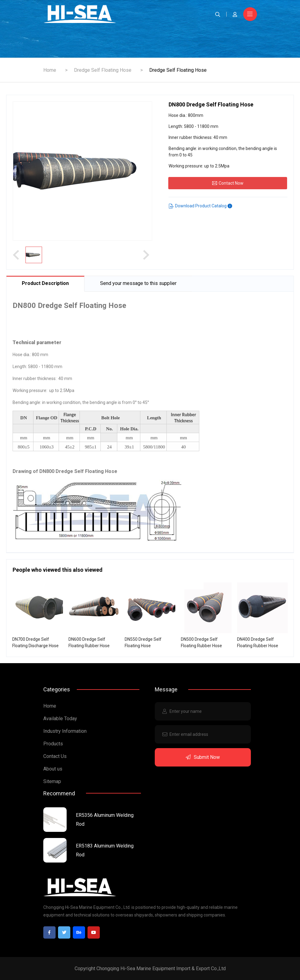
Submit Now (203, 757)
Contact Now (228, 183)
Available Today (60, 719)
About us (53, 769)
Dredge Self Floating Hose (103, 70)
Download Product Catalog (201, 206)
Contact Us (55, 756)
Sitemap (52, 781)
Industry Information (65, 731)
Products (53, 744)
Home (50, 70)
